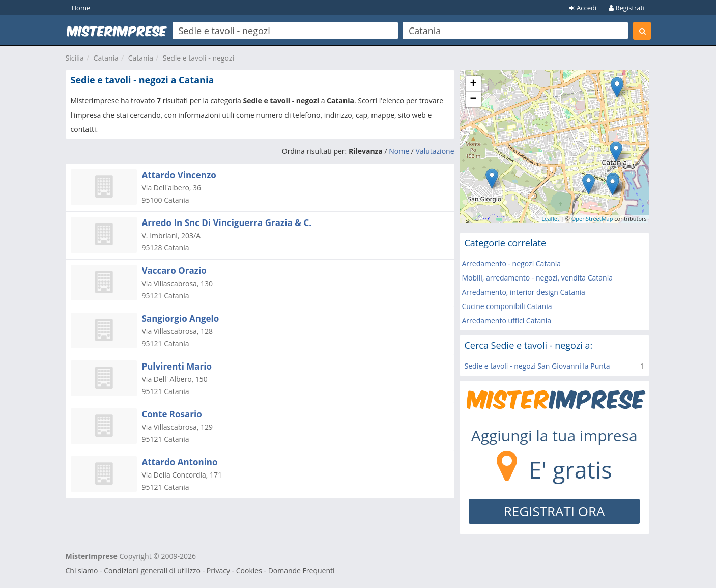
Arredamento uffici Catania (507, 320)
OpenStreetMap (592, 219)
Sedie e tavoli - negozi (198, 58)
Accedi (583, 8)
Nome (399, 151)
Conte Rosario (172, 414)
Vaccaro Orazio (174, 271)
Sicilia (75, 58)
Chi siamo (82, 570)
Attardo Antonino (180, 462)
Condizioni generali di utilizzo (152, 570)
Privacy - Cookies (234, 570)
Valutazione (435, 151)
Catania (106, 58)
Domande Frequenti (302, 570)
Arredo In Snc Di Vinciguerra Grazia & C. (227, 223)
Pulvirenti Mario (177, 366)
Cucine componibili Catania (507, 306)
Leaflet (550, 219)
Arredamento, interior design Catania (524, 292)
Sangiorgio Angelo (181, 318)
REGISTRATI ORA (554, 511)
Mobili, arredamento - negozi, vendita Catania (538, 278)
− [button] (473, 99)
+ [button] (473, 84)
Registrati (626, 8)
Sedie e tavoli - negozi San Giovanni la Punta (537, 366)
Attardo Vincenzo (179, 175)
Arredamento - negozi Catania (512, 263)
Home (81, 8)
